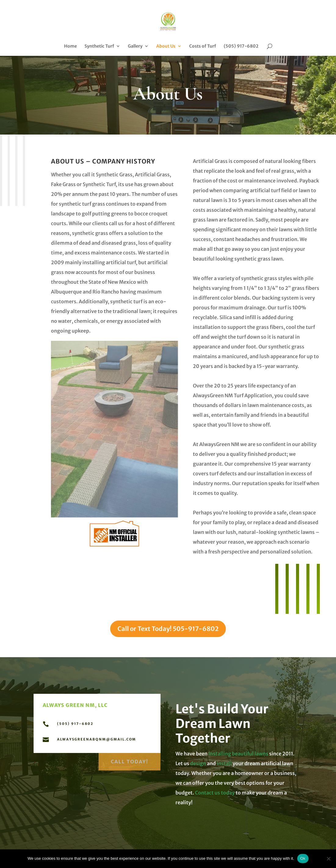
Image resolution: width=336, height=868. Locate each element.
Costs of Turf (203, 46)
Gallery (135, 46)
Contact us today (214, 793)
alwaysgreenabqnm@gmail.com (97, 739)
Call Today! (130, 760)
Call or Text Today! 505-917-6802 (168, 629)
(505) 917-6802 (241, 46)
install (224, 763)
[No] (328, 859)
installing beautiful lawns (239, 754)
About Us (166, 46)
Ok (303, 858)
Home (70, 46)
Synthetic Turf (99, 46)
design (198, 763)
